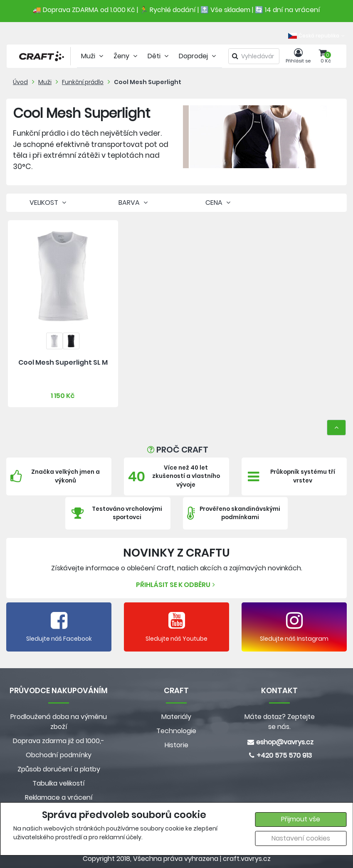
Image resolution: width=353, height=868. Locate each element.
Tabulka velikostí (59, 783)
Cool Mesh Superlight (148, 82)
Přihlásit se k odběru (176, 585)
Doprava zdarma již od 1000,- (59, 741)
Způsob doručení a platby (59, 769)
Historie (176, 745)
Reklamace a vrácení (59, 797)
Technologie (176, 731)
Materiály (176, 717)
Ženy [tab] (126, 56)
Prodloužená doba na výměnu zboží (59, 722)
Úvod (20, 82)
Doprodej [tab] (198, 56)
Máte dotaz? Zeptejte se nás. (280, 722)
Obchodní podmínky (59, 755)
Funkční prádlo (83, 82)
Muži (45, 82)
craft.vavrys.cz (247, 859)
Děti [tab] (159, 56)
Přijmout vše (301, 819)
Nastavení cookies (301, 838)
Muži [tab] (93, 56)
